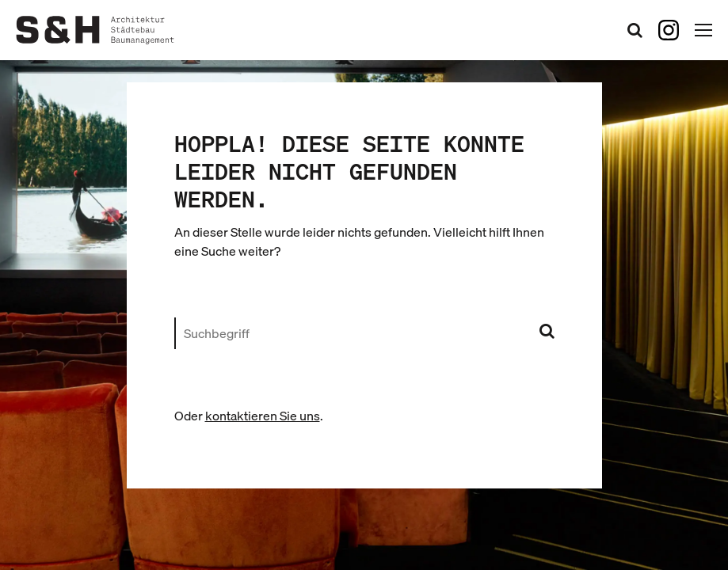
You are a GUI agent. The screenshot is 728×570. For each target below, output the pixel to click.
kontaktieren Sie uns (263, 416)
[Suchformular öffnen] (635, 30)
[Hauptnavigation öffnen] (703, 30)
